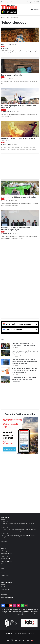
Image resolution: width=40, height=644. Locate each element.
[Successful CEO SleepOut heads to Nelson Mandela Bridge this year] (20, 218)
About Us (4, 548)
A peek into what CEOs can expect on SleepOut (18, 197)
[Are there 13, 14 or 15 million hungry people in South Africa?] (20, 129)
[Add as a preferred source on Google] (9, 12)
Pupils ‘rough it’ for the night (11, 75)
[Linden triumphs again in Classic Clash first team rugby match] (20, 96)
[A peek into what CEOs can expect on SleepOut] (20, 187)
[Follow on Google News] (20, 330)
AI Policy (3, 564)
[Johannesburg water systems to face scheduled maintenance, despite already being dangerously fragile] (6, 362)
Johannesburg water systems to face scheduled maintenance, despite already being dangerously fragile (24, 362)
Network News (5, 575)
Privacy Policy (5, 556)
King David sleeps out (9, 44)
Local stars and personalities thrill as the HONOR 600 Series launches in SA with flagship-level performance (24, 370)
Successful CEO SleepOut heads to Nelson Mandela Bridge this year (17, 229)
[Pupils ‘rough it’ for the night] (20, 65)
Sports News (4, 578)
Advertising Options (6, 551)
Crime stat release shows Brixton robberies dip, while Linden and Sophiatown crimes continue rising (25, 353)
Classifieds (4, 587)
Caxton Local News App (7, 597)
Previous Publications (7, 553)
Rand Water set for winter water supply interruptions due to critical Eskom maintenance (24, 379)
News (8, 18)
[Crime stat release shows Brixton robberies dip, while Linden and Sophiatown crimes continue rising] (6, 353)
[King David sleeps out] (20, 34)
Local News (4, 573)
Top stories (20, 636)
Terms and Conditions (7, 561)
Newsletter (4, 595)
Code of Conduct (5, 559)
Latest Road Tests (6, 589)
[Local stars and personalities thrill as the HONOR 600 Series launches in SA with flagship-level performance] (6, 371)
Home (3, 18)
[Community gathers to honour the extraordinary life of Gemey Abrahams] (6, 346)
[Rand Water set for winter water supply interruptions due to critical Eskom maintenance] (6, 380)
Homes (3, 592)
